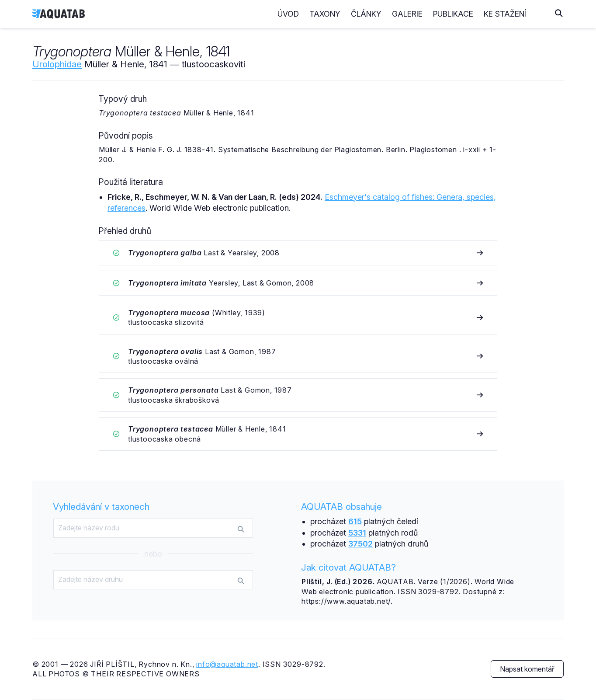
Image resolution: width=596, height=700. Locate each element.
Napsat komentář (527, 669)
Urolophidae (57, 64)
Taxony (342, 14)
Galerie (425, 14)
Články (384, 14)
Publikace (471, 14)
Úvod (306, 14)
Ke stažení (522, 14)
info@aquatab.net (227, 664)
